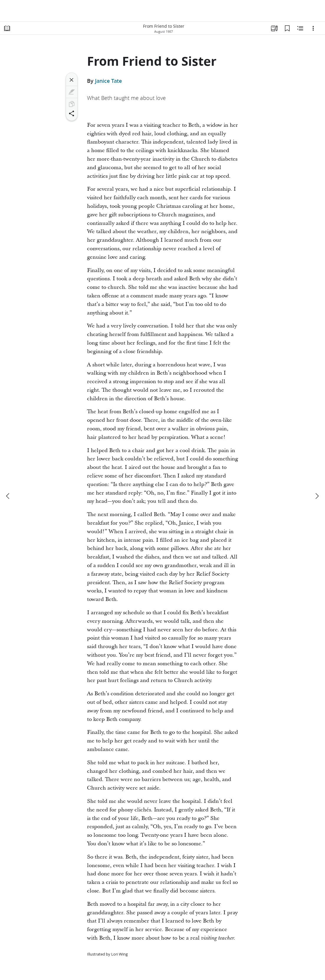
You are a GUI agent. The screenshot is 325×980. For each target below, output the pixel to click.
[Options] (313, 28)
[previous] (8, 496)
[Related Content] (300, 28)
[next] (317, 496)
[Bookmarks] (287, 28)
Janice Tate (108, 81)
